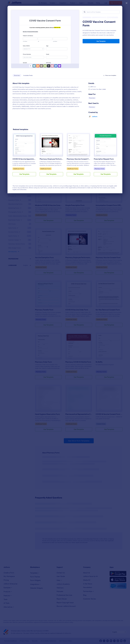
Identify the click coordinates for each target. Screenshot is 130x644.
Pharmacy (92, 107)
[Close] (127, 3)
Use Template (101, 41)
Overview (17, 75)
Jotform (95, 116)
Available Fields (28, 75)
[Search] (85, 12)
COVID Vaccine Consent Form (99, 24)
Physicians (92, 98)
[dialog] (65, 322)
